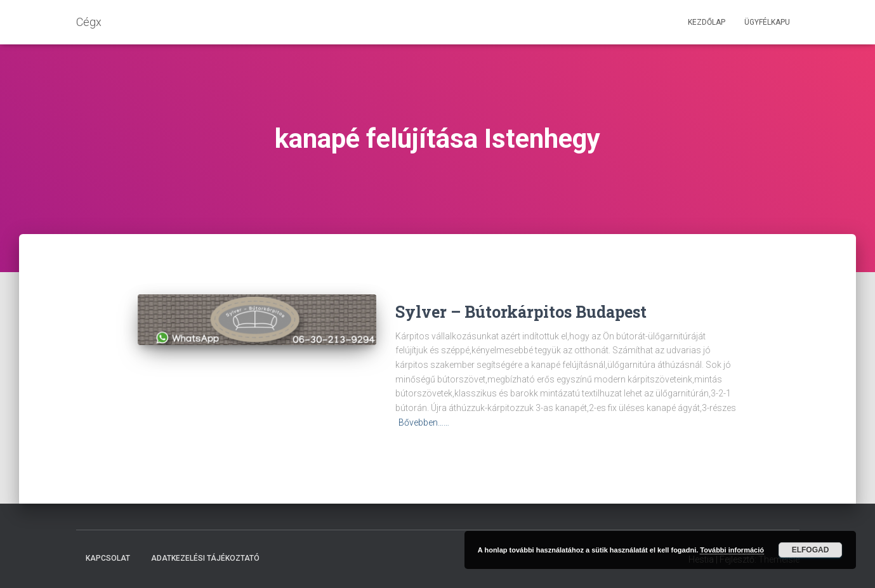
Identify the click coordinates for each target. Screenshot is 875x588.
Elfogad (811, 550)
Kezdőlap (707, 22)
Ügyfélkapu (767, 22)
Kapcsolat (108, 558)
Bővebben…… (424, 422)
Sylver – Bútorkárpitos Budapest (521, 312)
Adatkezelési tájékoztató (205, 558)
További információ (732, 550)
